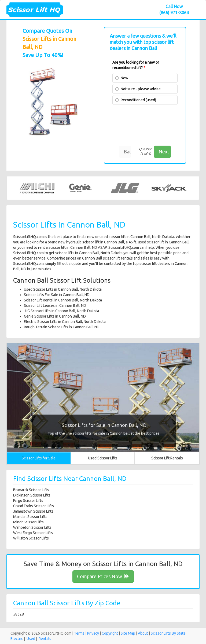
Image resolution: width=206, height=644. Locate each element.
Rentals (45, 639)
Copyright (110, 633)
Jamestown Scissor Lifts (33, 511)
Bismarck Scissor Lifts (31, 490)
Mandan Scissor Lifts (30, 517)
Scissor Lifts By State (168, 633)
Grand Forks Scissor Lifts (34, 506)
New (124, 78)
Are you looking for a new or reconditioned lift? (136, 65)
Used (31, 639)
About (143, 633)
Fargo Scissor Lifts (28, 501)
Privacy (93, 633)
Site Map (128, 633)
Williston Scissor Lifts (31, 538)
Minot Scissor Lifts (28, 522)
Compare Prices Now (103, 576)
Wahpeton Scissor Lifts (32, 527)
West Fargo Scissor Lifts (33, 533)
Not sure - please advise (141, 89)
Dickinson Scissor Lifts (32, 495)
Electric (17, 639)
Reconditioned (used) (138, 100)
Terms (79, 633)
